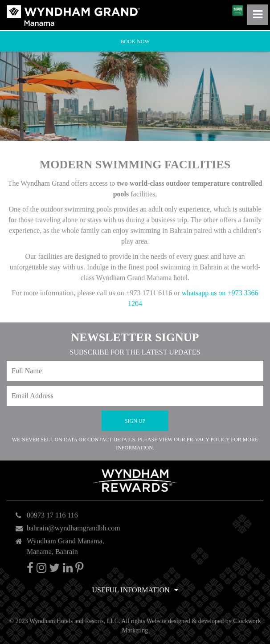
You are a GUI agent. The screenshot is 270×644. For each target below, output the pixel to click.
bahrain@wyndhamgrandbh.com (74, 528)
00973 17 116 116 (52, 515)
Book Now (135, 41)
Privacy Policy (208, 440)
